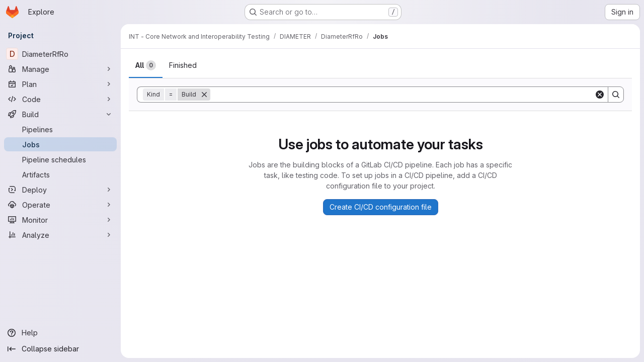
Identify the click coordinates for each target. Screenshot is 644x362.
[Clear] (600, 95)
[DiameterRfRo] (60, 54)
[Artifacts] (60, 174)
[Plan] (60, 84)
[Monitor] (60, 220)
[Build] (60, 114)
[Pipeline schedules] (60, 159)
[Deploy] (60, 190)
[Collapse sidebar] (60, 349)
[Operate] (60, 205)
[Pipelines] (60, 129)
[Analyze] (60, 235)
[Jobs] (60, 144)
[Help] (60, 333)
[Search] (402, 95)
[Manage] (60, 69)
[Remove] (204, 95)
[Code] (60, 99)
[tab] (146, 65)
